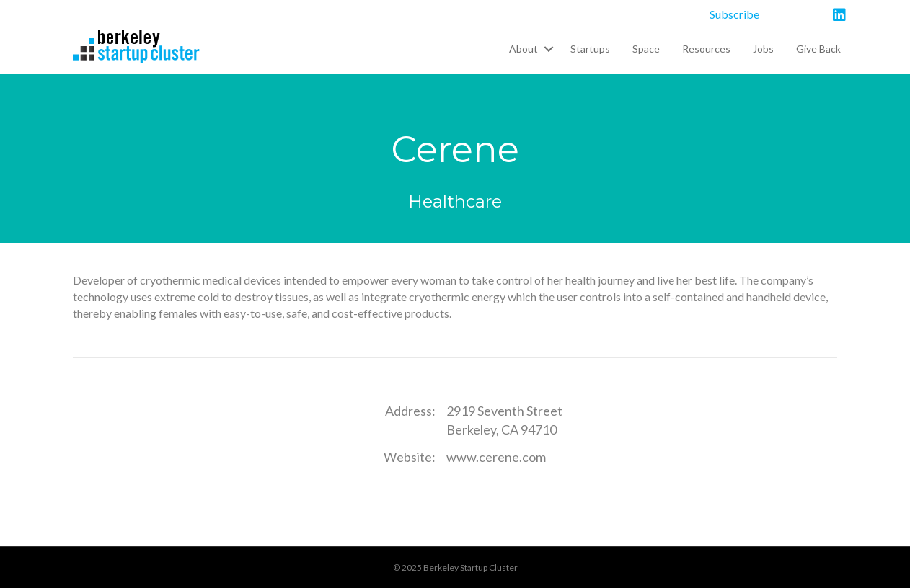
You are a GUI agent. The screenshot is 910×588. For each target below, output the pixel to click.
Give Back (818, 49)
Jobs (763, 49)
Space (646, 49)
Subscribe (734, 14)
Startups (590, 49)
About (524, 49)
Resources (706, 49)
